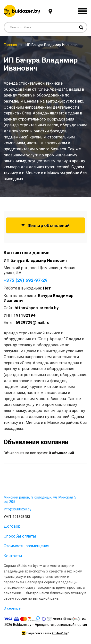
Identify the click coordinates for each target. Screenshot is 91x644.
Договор (12, 526)
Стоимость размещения (26, 546)
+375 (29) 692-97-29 (26, 280)
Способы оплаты (20, 536)
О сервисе (12, 608)
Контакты (13, 556)
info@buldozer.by (17, 509)
